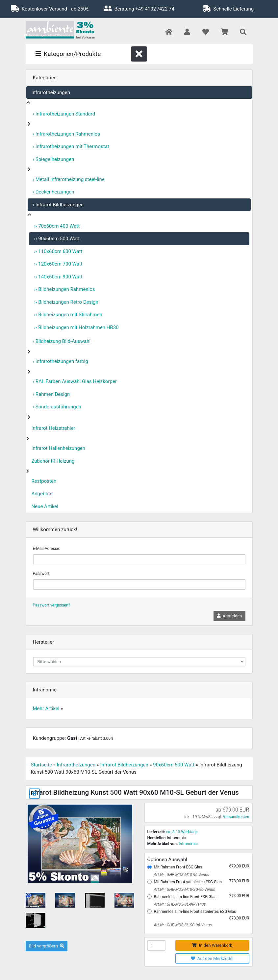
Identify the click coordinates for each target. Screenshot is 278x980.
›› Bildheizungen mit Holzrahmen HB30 (76, 327)
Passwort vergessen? (52, 605)
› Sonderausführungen (57, 407)
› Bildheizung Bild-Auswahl (62, 341)
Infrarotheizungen (51, 92)
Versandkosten (236, 817)
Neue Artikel (45, 506)
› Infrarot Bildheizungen (58, 205)
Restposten (44, 481)
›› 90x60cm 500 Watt (57, 239)
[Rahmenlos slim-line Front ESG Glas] (150, 897)
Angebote (42, 494)
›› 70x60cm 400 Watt (57, 226)
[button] (187, 32)
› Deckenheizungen (54, 192)
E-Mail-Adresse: (47, 549)
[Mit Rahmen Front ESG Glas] (150, 867)
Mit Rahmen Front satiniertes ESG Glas (188, 882)
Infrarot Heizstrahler (53, 428)
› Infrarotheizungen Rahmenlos (66, 134)
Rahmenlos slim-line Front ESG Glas (185, 897)
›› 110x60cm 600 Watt (58, 251)
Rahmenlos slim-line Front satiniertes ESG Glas (195, 912)
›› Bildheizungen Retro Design (66, 302)
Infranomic (188, 844)
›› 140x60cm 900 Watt (58, 277)
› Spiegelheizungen (54, 159)
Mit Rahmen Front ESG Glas (178, 867)
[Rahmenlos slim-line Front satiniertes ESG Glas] (150, 911)
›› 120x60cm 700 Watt (58, 264)
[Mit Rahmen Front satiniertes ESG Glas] (150, 882)
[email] (139, 559)
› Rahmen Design (51, 394)
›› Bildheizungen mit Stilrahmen (68, 315)
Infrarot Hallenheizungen (59, 448)
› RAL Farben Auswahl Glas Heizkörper (75, 381)
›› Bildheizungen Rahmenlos (65, 289)
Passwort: (42, 574)
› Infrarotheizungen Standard (64, 114)
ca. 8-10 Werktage (182, 832)
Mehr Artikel (46, 709)
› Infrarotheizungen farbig (61, 361)
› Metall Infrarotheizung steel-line (69, 179)
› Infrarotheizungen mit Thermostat (71, 146)
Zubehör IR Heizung (53, 461)
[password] (139, 584)
